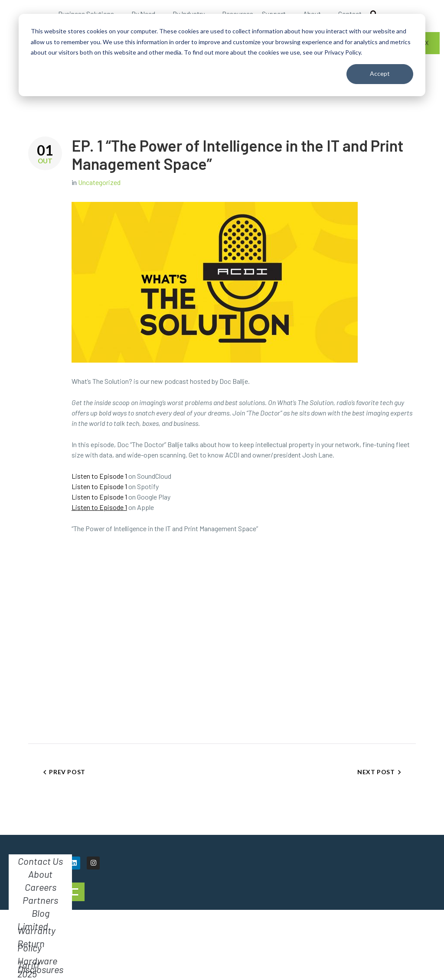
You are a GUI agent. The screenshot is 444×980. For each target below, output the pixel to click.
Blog (41, 913)
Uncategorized (99, 182)
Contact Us (40, 861)
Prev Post (67, 772)
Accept (380, 73)
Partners (40, 900)
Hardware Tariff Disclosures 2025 (40, 967)
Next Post (376, 772)
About (40, 874)
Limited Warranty (36, 928)
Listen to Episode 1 (99, 476)
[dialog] (222, 55)
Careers (41, 887)
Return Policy (31, 945)
